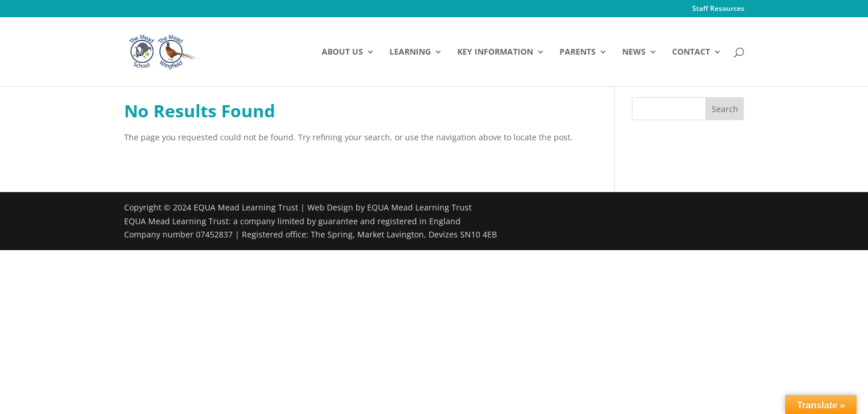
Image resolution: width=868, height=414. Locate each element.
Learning (410, 52)
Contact (691, 52)
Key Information (495, 52)
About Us (342, 52)
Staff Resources (718, 9)
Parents (578, 52)
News (634, 52)
